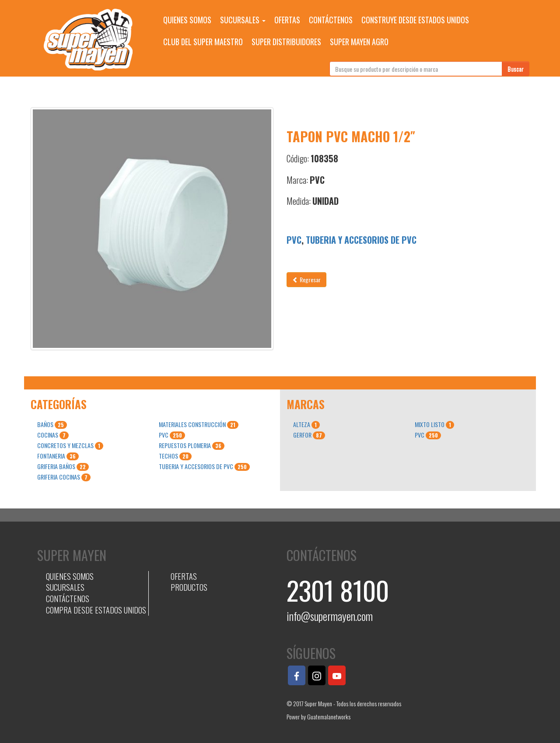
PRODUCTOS (189, 587)
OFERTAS (287, 20)
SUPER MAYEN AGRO (359, 42)
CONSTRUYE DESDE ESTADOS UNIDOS (415, 20)
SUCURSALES (243, 20)
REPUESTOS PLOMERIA (192, 445)
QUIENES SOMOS (187, 20)
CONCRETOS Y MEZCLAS (70, 445)
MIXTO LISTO (434, 424)
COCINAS (53, 435)
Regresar (306, 279)
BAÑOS (52, 424)
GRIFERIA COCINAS (64, 477)
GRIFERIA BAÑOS (63, 466)
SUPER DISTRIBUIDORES (286, 42)
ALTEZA (306, 424)
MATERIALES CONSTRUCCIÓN (199, 424)
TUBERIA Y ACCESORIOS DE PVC (361, 240)
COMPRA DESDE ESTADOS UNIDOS (96, 610)
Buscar (516, 68)
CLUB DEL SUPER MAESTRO (203, 42)
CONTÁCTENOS (331, 20)
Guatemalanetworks (329, 717)
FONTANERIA (58, 456)
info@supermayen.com (330, 616)
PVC (294, 240)
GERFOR (309, 435)
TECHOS (175, 456)
